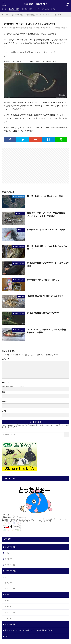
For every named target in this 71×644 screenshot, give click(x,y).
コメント (5, 359)
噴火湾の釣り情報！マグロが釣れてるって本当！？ (47, 248)
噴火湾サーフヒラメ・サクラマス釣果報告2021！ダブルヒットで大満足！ (46, 214)
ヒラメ (22, 230)
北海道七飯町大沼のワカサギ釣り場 (43, 313)
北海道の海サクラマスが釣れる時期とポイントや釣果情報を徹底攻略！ (29, 630)
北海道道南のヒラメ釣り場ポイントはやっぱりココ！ (48, 264)
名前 (3, 392)
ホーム (4, 9)
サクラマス (21, 213)
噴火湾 (58, 28)
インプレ (8, 618)
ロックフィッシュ (48, 28)
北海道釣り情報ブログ (36, 4)
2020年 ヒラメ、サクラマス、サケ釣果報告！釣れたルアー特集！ (47, 331)
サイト (4, 411)
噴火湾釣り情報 (14, 9)
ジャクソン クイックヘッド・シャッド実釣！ (47, 230)
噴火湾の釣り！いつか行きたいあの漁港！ (46, 196)
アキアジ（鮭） (20, 280)
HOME (6, 15)
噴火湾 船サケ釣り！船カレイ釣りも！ (44, 280)
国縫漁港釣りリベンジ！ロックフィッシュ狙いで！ (44, 15)
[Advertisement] (36, 165)
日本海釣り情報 (27, 9)
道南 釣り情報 (34, 28)
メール (4, 402)
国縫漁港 (64, 28)
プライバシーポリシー (49, 9)
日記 (6, 636)
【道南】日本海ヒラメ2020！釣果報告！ (45, 296)
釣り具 (37, 9)
